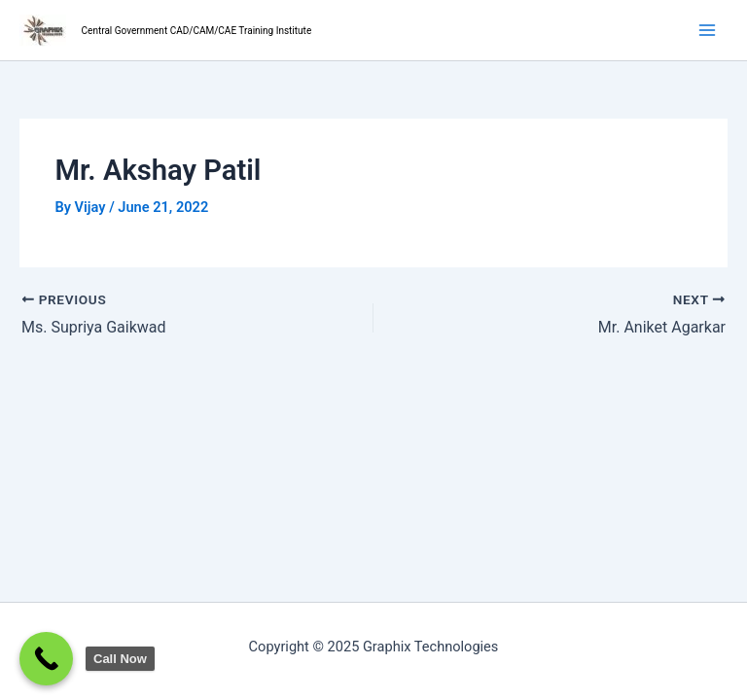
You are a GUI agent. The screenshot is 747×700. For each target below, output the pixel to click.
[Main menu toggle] (707, 30)
